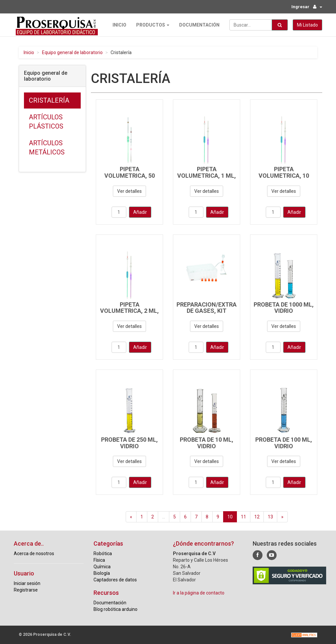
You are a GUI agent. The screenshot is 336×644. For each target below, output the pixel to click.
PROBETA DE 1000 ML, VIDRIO (284, 307)
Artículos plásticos (46, 121)
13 (270, 516)
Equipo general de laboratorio (72, 52)
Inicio (117, 25)
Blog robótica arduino (115, 609)
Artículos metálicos (47, 147)
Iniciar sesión (27, 583)
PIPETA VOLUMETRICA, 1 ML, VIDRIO (207, 176)
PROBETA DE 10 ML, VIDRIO (207, 443)
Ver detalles (129, 191)
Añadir (140, 212)
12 (257, 516)
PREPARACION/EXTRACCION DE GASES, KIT (216, 307)
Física (99, 560)
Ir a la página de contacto (199, 593)
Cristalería (49, 100)
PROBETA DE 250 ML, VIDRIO (129, 443)
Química (102, 566)
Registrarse (26, 590)
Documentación (197, 25)
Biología (102, 573)
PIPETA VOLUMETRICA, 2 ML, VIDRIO (129, 311)
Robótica (103, 553)
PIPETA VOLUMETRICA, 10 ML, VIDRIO (284, 176)
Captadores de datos (115, 579)
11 (243, 516)
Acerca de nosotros (34, 553)
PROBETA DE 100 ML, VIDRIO (284, 443)
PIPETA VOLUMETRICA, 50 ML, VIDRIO (130, 176)
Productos (151, 25)
